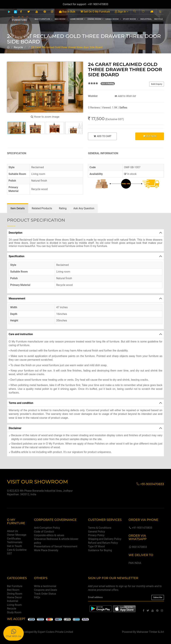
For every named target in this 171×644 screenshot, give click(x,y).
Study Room (131, 19)
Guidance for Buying (100, 550)
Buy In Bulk (67, 12)
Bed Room (61, 19)
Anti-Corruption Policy (47, 528)
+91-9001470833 (140, 528)
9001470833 (138, 547)
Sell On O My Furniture (95, 12)
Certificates (14, 539)
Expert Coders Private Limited (55, 632)
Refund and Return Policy (103, 543)
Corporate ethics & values (49, 535)
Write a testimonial (45, 586)
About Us (12, 531)
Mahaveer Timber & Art (150, 632)
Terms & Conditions (100, 528)
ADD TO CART (102, 136)
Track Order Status (45, 594)
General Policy (96, 532)
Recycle (158, 19)
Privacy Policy (96, 535)
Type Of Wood (96, 546)
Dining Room (95, 19)
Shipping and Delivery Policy (105, 539)
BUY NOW (150, 136)
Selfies (123, 108)
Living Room (113, 19)
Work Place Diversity (46, 550)
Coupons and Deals (46, 590)
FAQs (37, 597)
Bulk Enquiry (157, 84)
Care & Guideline (17, 550)
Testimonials (15, 542)
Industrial (146, 19)
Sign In (122, 12)
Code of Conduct (44, 532)
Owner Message (17, 535)
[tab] (18, 209)
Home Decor (77, 19)
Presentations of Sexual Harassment (56, 546)
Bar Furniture (43, 19)
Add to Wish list (125, 96)
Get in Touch (14, 546)
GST (10, 553)
